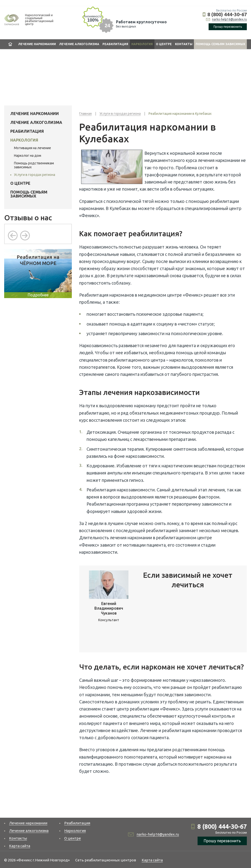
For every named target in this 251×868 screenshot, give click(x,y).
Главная (10, 44)
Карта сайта (20, 846)
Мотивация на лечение (32, 148)
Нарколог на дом (28, 156)
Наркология (142, 44)
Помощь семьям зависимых (220, 44)
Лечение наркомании (37, 44)
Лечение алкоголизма (79, 44)
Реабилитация (115, 44)
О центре (164, 44)
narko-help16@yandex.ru (229, 19)
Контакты (184, 44)
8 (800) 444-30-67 (227, 14)
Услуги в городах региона (35, 175)
